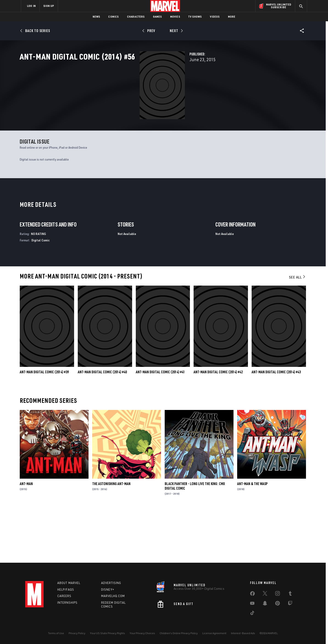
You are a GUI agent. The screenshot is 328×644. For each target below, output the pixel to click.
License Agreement (214, 633)
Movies (175, 17)
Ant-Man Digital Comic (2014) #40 (102, 425)
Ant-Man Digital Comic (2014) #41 (160, 425)
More (232, 17)
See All (297, 330)
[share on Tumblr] (290, 594)
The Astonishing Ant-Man (111, 536)
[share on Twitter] (265, 594)
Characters (136, 17)
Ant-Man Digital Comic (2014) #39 (44, 425)
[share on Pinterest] (278, 604)
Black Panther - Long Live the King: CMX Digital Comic (195, 539)
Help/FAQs (66, 589)
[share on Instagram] (278, 594)
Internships (67, 603)
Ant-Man (26, 536)
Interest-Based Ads (243, 633)
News (96, 17)
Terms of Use (56, 633)
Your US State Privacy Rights (107, 633)
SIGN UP (49, 6)
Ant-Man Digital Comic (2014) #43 (276, 425)
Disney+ (108, 589)
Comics (113, 17)
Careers (64, 596)
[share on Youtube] (252, 604)
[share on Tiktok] (252, 614)
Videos (215, 17)
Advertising (111, 583)
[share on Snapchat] (265, 604)
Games (157, 17)
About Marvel (69, 583)
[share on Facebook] (252, 595)
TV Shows (195, 17)
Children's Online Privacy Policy (179, 633)
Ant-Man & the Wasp (252, 536)
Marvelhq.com (113, 596)
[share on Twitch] (290, 604)
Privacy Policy (77, 633)
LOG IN (31, 6)
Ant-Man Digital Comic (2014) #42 (218, 425)
